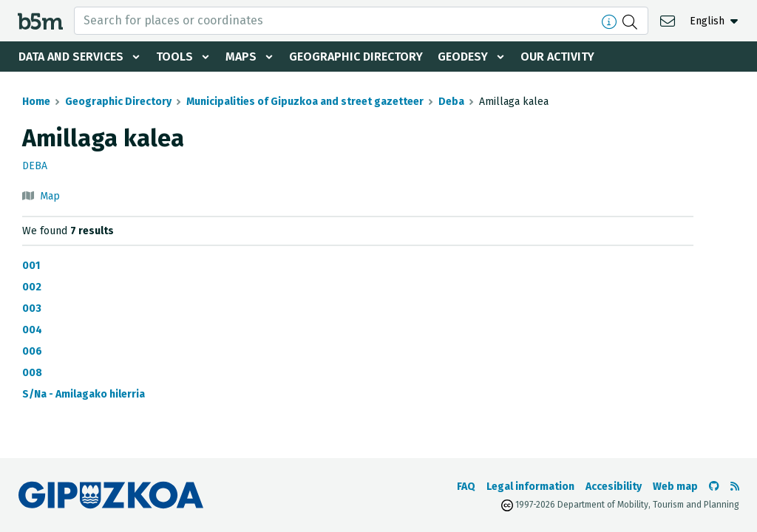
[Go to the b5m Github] (714, 487)
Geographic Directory (356, 57)
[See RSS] (735, 487)
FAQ (466, 487)
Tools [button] (174, 57)
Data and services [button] (71, 57)
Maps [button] (241, 57)
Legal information (530, 487)
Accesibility (614, 487)
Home (36, 102)
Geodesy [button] (463, 57)
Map (50, 196)
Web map (675, 487)
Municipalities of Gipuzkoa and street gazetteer (305, 102)
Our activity (557, 57)
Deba (451, 102)
